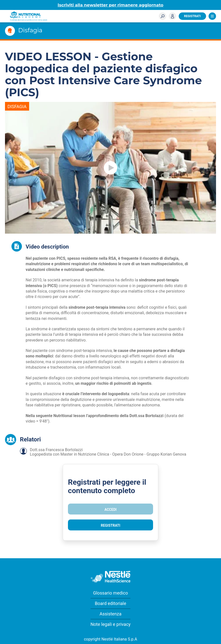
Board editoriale (110, 603)
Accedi (172, 16)
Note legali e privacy (111, 624)
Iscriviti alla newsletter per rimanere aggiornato (111, 5)
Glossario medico (110, 593)
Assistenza (110, 614)
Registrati (193, 16)
